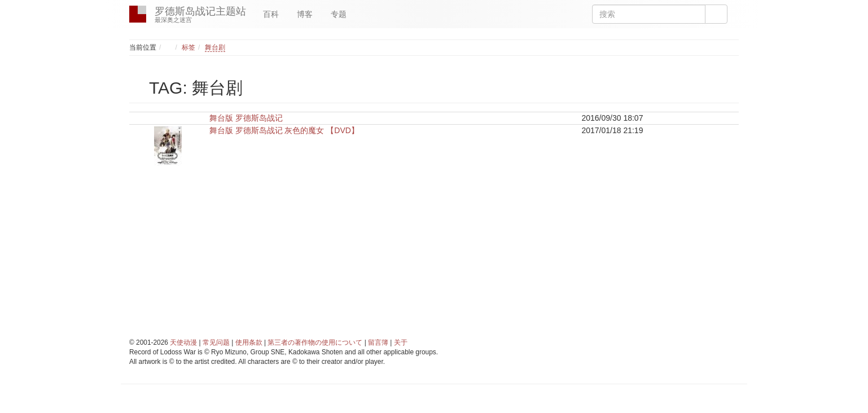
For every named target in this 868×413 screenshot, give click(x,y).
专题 (339, 14)
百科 (271, 14)
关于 (401, 342)
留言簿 (378, 342)
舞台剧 (215, 47)
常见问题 (216, 342)
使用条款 (249, 342)
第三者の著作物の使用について (315, 342)
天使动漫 (183, 342)
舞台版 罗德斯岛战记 (246, 118)
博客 (305, 14)
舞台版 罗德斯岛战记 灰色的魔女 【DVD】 (284, 130)
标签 (188, 47)
